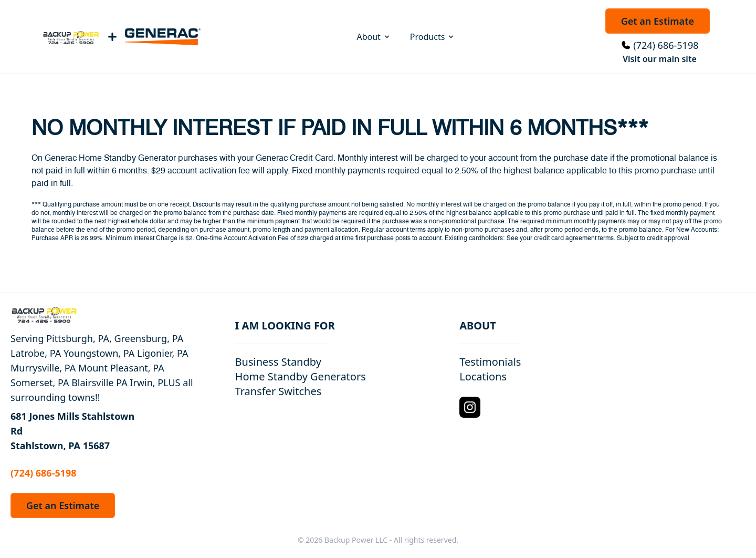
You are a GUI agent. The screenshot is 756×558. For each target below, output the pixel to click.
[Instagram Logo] (470, 407)
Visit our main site (660, 59)
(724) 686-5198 (666, 45)
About (374, 37)
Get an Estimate (658, 21)
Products (433, 37)
